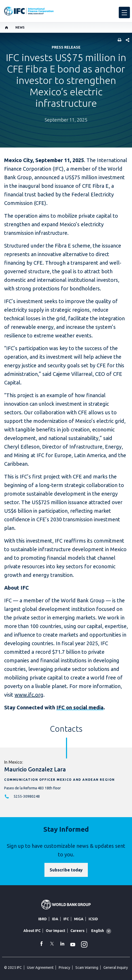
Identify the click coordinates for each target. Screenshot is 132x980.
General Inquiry (116, 968)
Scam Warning (87, 968)
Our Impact (55, 931)
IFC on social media (80, 707)
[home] (7, 28)
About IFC (32, 931)
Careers (77, 931)
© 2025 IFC (13, 968)
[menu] (124, 12)
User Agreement (40, 968)
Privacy (64, 968)
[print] (118, 40)
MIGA (79, 919)
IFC (66, 919)
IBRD (42, 919)
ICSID (93, 919)
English (98, 931)
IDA (55, 919)
